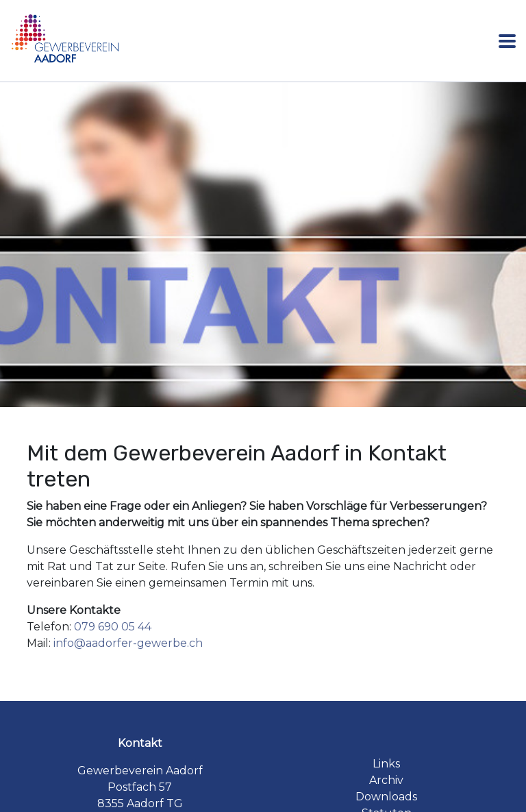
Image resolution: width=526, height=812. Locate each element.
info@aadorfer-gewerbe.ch (128, 643)
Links (386, 764)
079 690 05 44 (113, 627)
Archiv (386, 780)
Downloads (386, 797)
